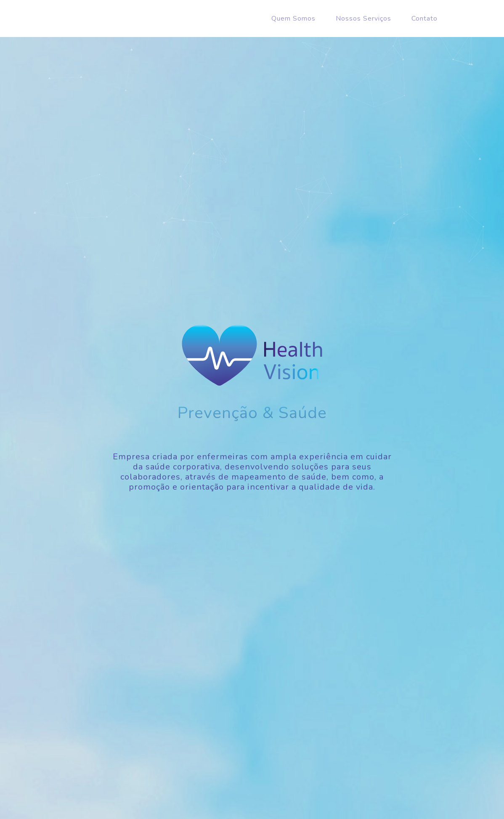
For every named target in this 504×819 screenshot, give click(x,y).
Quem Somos (293, 19)
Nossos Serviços (363, 19)
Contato (424, 19)
